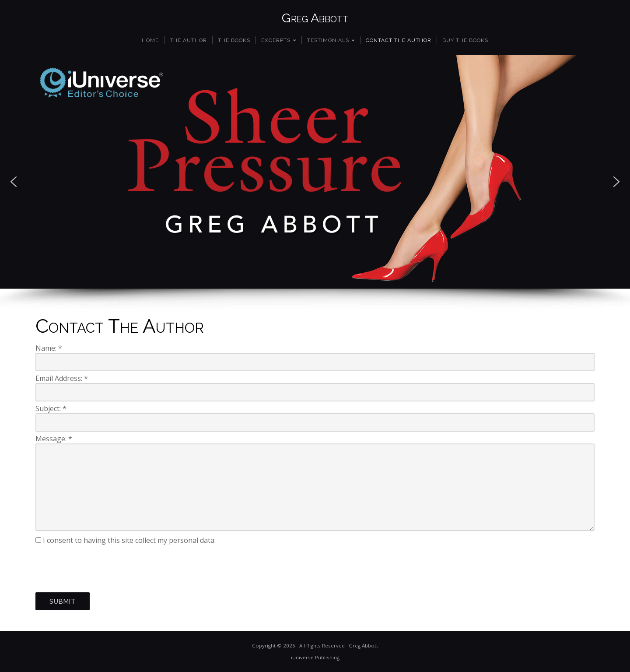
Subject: (51, 408)
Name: (49, 348)
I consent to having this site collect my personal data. (129, 540)
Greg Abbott (315, 18)
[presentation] (102, 569)
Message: (54, 439)
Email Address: (62, 378)
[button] (14, 182)
